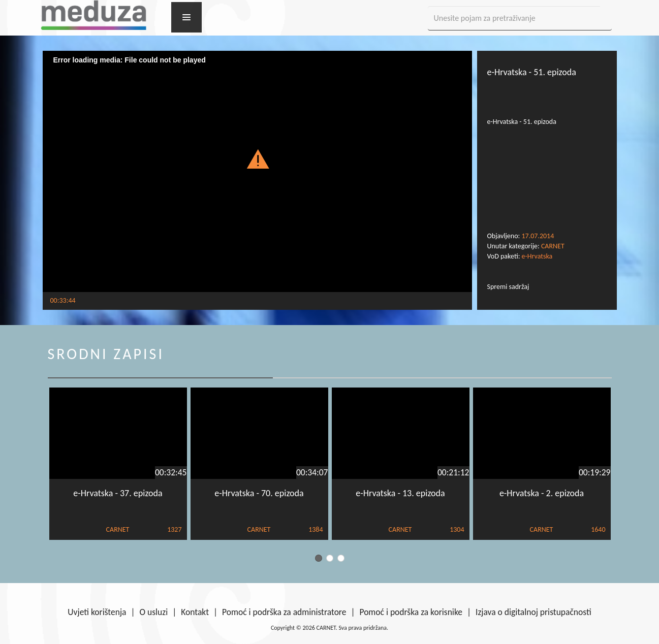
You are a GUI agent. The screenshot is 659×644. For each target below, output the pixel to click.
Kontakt (195, 612)
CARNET (553, 246)
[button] (257, 158)
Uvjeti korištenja (97, 612)
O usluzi (154, 612)
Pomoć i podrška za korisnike (411, 612)
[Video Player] (257, 171)
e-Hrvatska (537, 256)
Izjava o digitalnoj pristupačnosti (534, 612)
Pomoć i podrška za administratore (284, 612)
